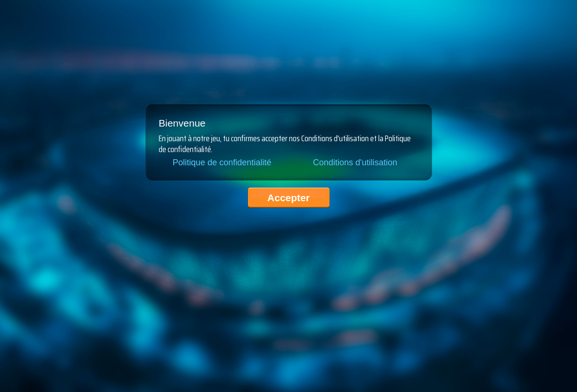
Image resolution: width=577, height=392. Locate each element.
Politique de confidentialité (222, 162)
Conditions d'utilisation (355, 162)
